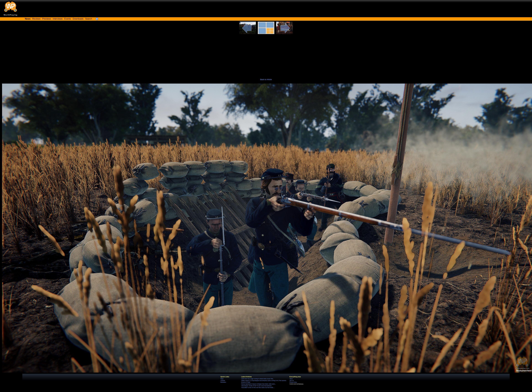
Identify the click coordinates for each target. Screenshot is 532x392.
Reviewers (223, 382)
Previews (47, 19)
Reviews (36, 19)
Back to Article (266, 79)
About (291, 379)
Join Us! (292, 381)
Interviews (58, 19)
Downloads (78, 19)
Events (68, 19)
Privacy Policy (293, 382)
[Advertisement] (266, 55)
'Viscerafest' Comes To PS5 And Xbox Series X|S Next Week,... (258, 388)
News (222, 379)
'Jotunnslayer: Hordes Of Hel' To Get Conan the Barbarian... (257, 386)
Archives (223, 381)
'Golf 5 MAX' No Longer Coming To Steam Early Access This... (258, 379)
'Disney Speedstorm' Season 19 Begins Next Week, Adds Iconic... (258, 384)
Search (89, 19)
